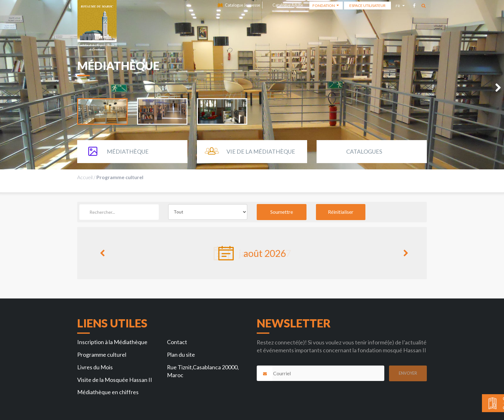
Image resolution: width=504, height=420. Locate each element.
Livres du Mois (95, 367)
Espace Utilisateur (367, 6)
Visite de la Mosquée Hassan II (115, 380)
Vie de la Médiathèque (261, 151)
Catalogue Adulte (288, 5)
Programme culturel (102, 355)
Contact (177, 342)
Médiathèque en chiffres (108, 392)
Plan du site (181, 355)
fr (398, 7)
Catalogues (364, 151)
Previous (102, 256)
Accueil (85, 177)
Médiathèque (128, 151)
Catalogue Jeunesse (243, 5)
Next (495, 89)
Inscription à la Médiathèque (112, 342)
